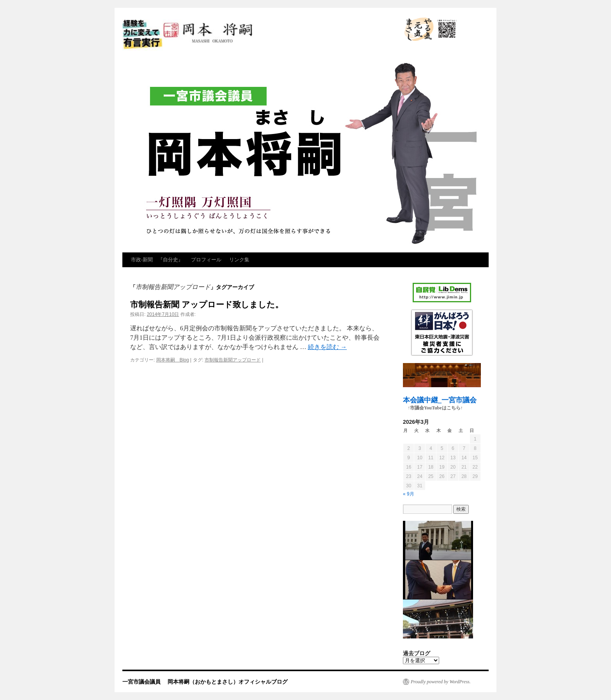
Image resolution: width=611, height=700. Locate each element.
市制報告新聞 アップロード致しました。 (207, 304)
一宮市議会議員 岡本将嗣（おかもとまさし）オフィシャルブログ (259, 35)
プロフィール (206, 260)
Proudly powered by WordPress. (441, 682)
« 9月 (409, 494)
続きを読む (327, 347)
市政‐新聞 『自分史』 (157, 260)
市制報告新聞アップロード (233, 360)
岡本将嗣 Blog (173, 360)
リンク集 (239, 260)
